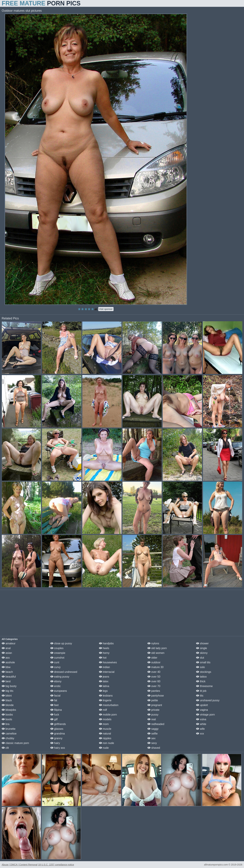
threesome (204, 686)
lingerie (105, 700)
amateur (9, 643)
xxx (200, 734)
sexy (152, 743)
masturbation (109, 705)
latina (104, 686)
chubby (8, 738)
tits (200, 696)
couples (57, 648)
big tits (8, 691)
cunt (55, 662)
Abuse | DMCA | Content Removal (20, 865)
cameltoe (9, 734)
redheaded (156, 724)
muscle (105, 729)
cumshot (57, 658)
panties (154, 691)
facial (55, 696)
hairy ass (58, 748)
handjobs (106, 643)
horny (104, 653)
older (152, 658)
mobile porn (108, 715)
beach (7, 672)
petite (153, 700)
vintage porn (205, 715)
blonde (8, 705)
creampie (58, 653)
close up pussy (61, 643)
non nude (106, 743)
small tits (203, 662)
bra (6, 724)
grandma (58, 734)
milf (103, 710)
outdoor (154, 662)
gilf (54, 719)
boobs (7, 715)
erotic (56, 686)
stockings (204, 672)
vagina (202, 710)
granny (56, 738)
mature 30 (155, 667)
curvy (55, 667)
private (153, 710)
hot (103, 658)
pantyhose (156, 696)
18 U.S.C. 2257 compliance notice (56, 865)
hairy (55, 743)
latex (104, 681)
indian (104, 667)
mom (104, 724)
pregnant (155, 705)
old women (156, 653)
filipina (56, 710)
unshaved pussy (208, 700)
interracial (107, 672)
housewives (108, 662)
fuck (55, 715)
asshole (8, 662)
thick (201, 681)
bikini (7, 696)
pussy (153, 715)
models (105, 719)
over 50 (154, 677)
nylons (153, 643)
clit (5, 748)
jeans (104, 677)
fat (54, 700)
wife (200, 729)
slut (200, 658)
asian (7, 653)
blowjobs (9, 710)
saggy (153, 729)
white (201, 724)
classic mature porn (15, 743)
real (152, 719)
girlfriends (58, 724)
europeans (59, 691)
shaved (154, 748)
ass (6, 658)
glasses (57, 729)
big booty (9, 686)
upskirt (202, 705)
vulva (201, 719)
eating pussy (60, 677)
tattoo (201, 677)
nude (104, 748)
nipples (105, 738)
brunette (9, 729)
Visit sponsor (106, 309)
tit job (201, 691)
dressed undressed (64, 672)
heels (104, 648)
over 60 (154, 681)
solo (200, 667)
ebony (56, 681)
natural (105, 734)
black (7, 700)
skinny (202, 653)
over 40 (154, 672)
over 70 (154, 686)
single (201, 648)
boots (7, 719)
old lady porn (157, 648)
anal (6, 648)
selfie (152, 734)
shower (202, 643)
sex (151, 738)
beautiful (9, 677)
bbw (6, 667)
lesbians (106, 696)
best (6, 681)
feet (54, 705)
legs (103, 691)
